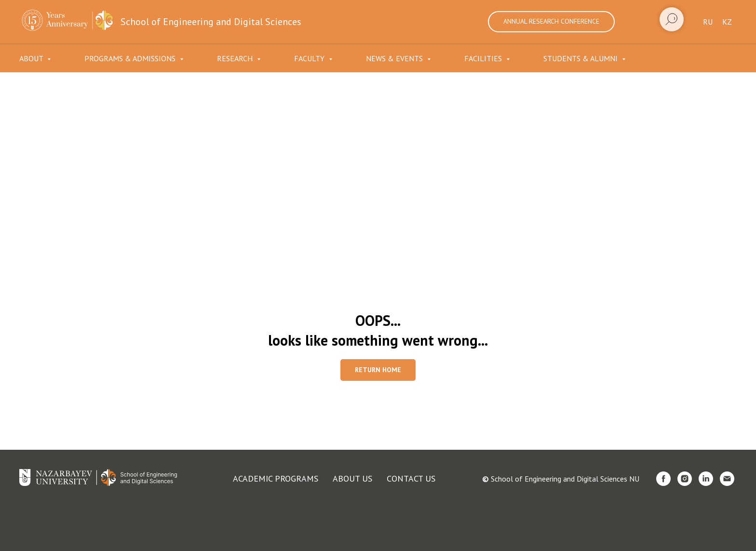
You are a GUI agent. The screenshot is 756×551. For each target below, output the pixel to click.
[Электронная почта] (727, 479)
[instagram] (685, 479)
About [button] (32, 58)
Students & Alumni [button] (581, 58)
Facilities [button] (484, 58)
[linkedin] (706, 479)
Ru (708, 22)
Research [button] (236, 58)
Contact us (411, 478)
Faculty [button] (310, 58)
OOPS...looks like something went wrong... (378, 330)
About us (352, 478)
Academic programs (276, 478)
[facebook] (663, 479)
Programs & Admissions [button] (131, 58)
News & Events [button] (395, 58)
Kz (727, 22)
